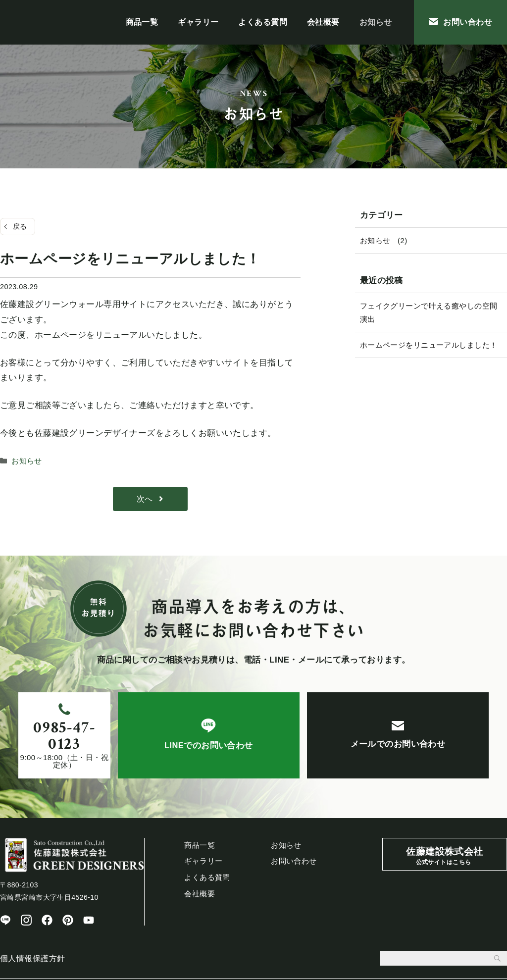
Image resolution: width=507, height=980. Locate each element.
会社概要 (323, 22)
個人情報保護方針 (32, 935)
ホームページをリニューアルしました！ (429, 345)
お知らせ (376, 22)
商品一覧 (142, 22)
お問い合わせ (460, 22)
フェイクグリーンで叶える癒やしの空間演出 (429, 312)
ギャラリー (198, 22)
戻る (20, 226)
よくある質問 (263, 22)
